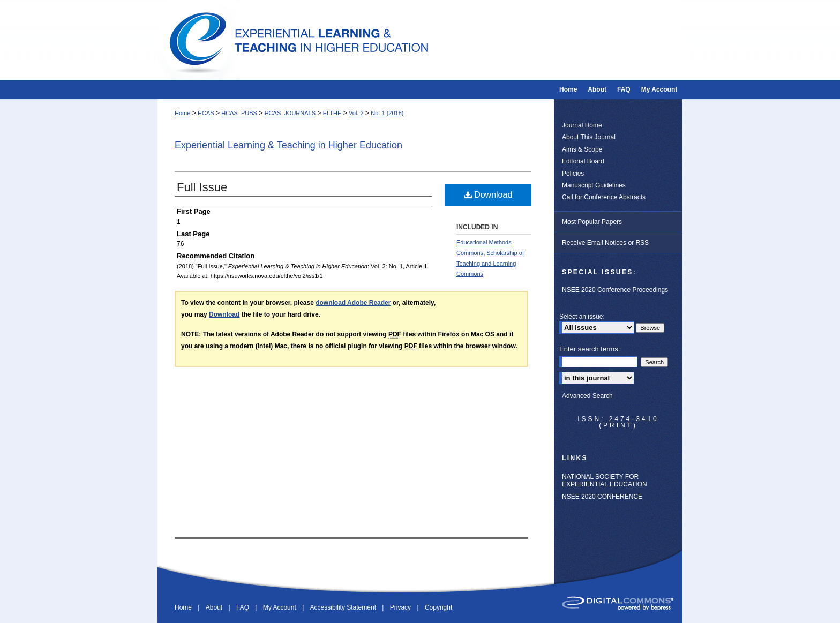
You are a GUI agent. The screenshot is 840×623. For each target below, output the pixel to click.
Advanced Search (587, 396)
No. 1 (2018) (387, 113)
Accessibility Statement (344, 607)
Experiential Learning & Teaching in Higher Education (288, 145)
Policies (573, 174)
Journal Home (582, 125)
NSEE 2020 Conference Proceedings (615, 290)
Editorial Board (583, 161)
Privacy (402, 607)
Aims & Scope (582, 149)
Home (182, 113)
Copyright (438, 607)
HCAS (206, 113)
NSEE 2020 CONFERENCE (602, 497)
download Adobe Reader (353, 303)
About (215, 607)
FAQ (243, 607)
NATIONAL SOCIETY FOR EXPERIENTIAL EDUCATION (605, 481)
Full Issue (202, 187)
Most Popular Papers (592, 222)
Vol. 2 (356, 113)
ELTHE (332, 113)
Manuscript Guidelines (594, 185)
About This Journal (589, 137)
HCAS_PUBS (239, 113)
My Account (280, 607)
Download (488, 195)
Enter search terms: (590, 349)
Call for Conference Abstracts (604, 197)
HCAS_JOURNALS (290, 113)
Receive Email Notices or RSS (605, 243)
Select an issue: (582, 317)
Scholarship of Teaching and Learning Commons (490, 264)
